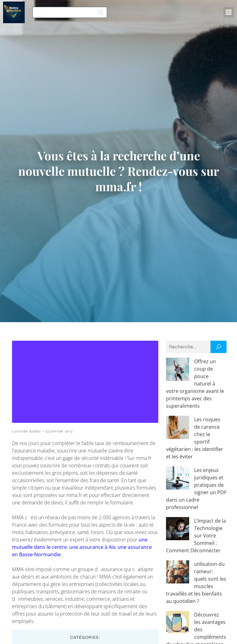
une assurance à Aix (92, 547)
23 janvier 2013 (59, 431)
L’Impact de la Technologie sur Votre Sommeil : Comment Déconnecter (196, 536)
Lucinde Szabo (26, 431)
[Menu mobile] (229, 12)
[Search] (70, 12)
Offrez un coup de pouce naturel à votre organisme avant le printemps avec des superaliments (195, 384)
